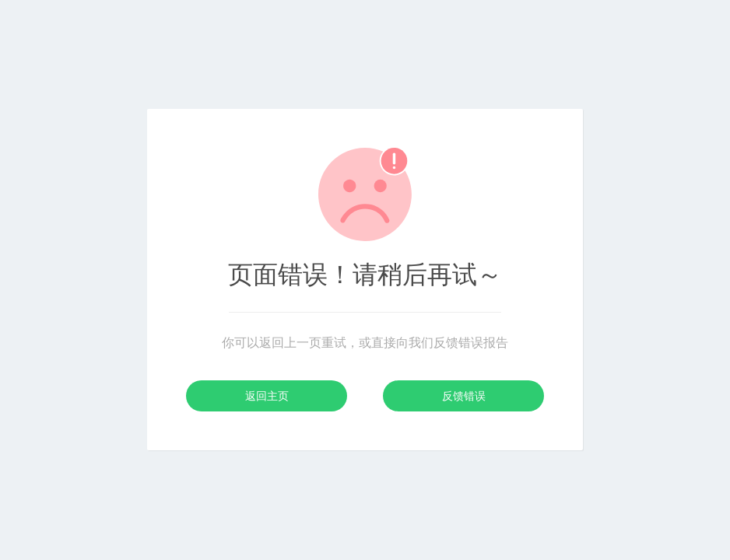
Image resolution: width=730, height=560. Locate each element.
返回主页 (267, 396)
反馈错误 (464, 396)
